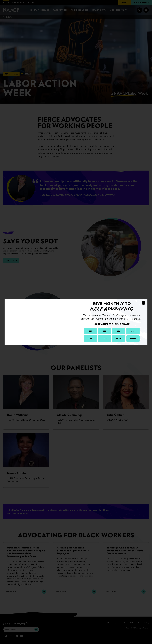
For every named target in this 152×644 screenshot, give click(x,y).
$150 (90, 338)
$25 (105, 331)
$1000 (119, 338)
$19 (91, 331)
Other (133, 338)
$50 (119, 331)
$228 (105, 338)
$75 (133, 331)
